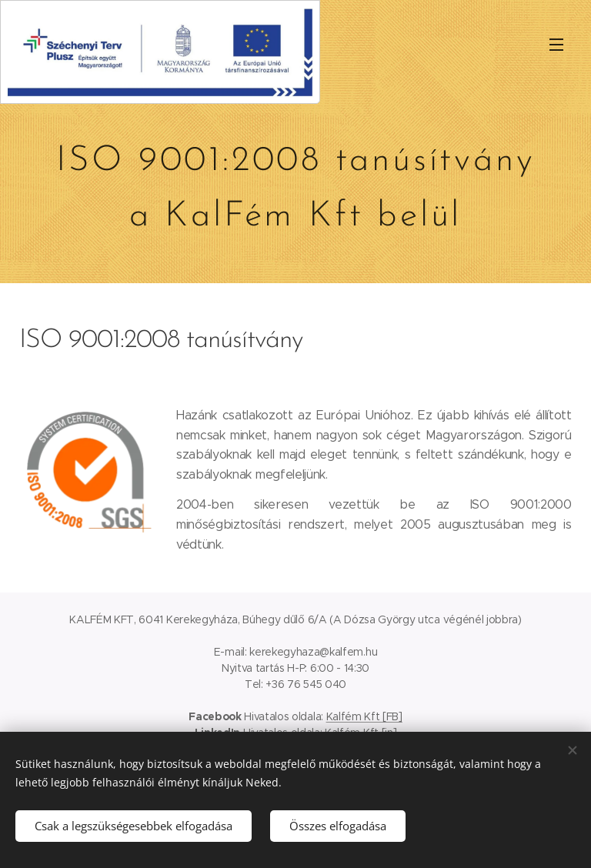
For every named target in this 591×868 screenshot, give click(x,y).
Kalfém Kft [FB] (364, 716)
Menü (556, 45)
